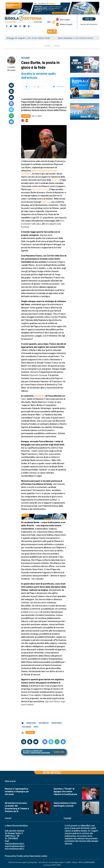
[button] (52, 32)
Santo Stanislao (65, 38)
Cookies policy (23, 856)
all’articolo (39, 396)
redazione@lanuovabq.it (15, 844)
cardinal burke (31, 723)
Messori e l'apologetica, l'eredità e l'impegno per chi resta (17, 791)
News (65, 20)
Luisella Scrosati (11, 69)
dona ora (89, 19)
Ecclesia (57, 46)
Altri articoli (52, 772)
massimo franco (57, 723)
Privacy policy (10, 856)
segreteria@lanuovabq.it (15, 846)
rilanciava (46, 202)
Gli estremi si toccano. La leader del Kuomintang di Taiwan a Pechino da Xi (17, 807)
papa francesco (44, 723)
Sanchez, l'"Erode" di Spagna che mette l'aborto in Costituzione (65, 791)
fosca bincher (26, 727)
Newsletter (89, 24)
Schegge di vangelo (16, 38)
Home (47, 46)
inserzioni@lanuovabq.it (14, 849)
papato (36, 727)
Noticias (66, 24)
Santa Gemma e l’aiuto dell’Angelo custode (65, 804)
